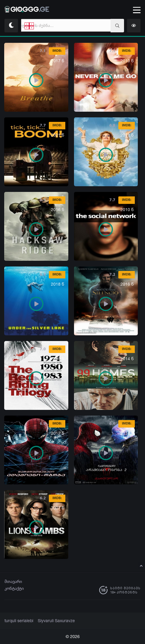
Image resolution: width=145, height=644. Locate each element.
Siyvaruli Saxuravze (53, 621)
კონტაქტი (14, 588)
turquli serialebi (18, 621)
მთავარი (13, 581)
